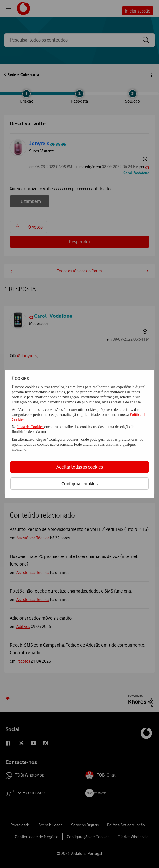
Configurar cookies (79, 484)
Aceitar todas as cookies (80, 467)
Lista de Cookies (31, 427)
